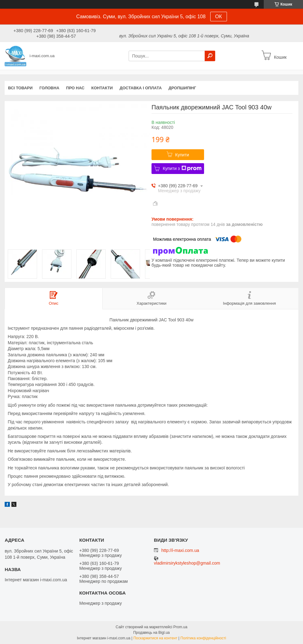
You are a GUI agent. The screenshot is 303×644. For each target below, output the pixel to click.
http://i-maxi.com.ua (180, 550)
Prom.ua (180, 627)
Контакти (102, 88)
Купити (182, 155)
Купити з (182, 168)
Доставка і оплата (141, 88)
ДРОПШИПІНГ (182, 88)
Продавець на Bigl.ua (151, 633)
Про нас (75, 88)
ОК (219, 17)
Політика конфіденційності (203, 638)
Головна (49, 88)
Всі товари (20, 88)
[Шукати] (210, 56)
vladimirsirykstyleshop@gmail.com (187, 563)
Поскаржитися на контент (155, 638)
